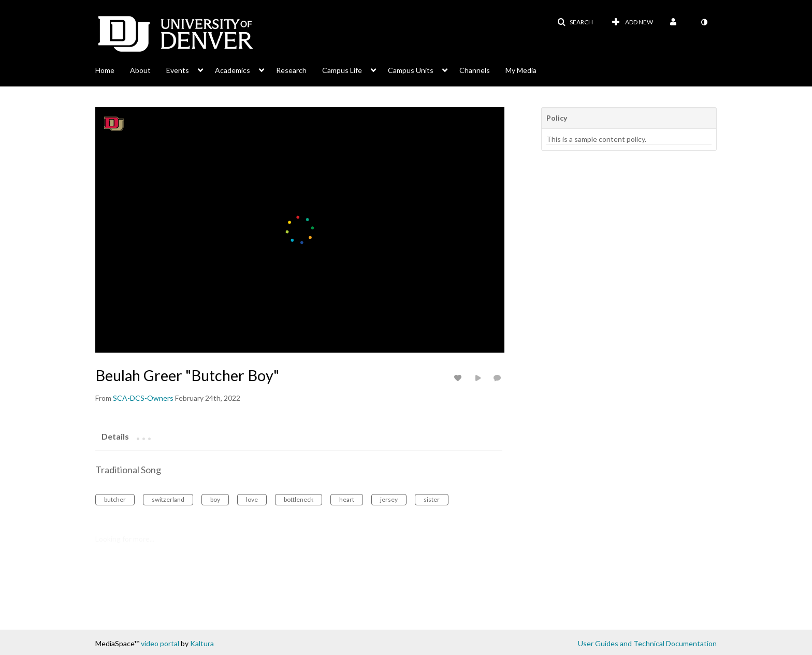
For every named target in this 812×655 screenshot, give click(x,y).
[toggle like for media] (459, 378)
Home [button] (105, 70)
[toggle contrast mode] (704, 22)
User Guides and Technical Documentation (647, 643)
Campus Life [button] (342, 70)
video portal (160, 643)
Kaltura (202, 643)
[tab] (115, 436)
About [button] (140, 70)
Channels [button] (475, 70)
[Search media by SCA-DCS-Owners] (143, 398)
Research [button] (291, 70)
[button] (575, 22)
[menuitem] (113, 69)
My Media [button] (521, 70)
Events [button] (178, 70)
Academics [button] (233, 70)
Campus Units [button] (411, 70)
